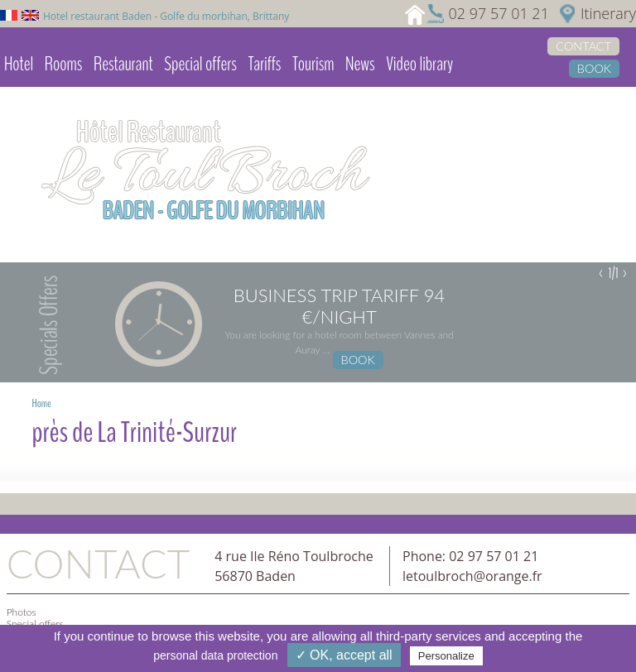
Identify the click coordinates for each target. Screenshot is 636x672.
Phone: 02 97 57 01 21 (470, 556)
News (360, 64)
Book (594, 68)
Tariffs (264, 64)
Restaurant (123, 64)
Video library (419, 64)
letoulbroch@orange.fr (472, 576)
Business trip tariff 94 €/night (339, 306)
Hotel (19, 64)
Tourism (313, 64)
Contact (583, 46)
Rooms (64, 64)
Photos (22, 612)
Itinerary (608, 13)
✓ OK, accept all (344, 655)
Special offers (200, 64)
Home (41, 403)
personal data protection (215, 655)
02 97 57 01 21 (498, 13)
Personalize (446, 656)
